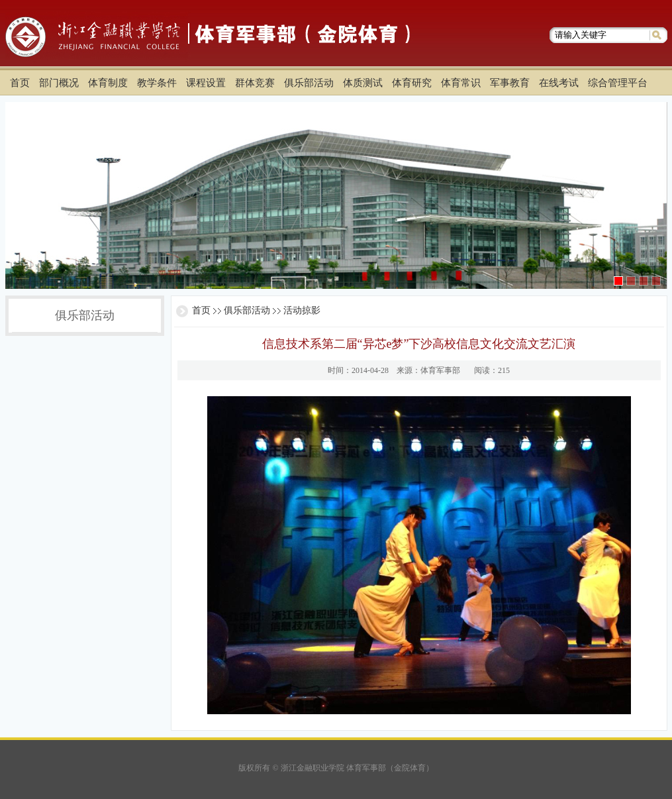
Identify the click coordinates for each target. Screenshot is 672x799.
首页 (201, 310)
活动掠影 (302, 310)
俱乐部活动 (247, 310)
